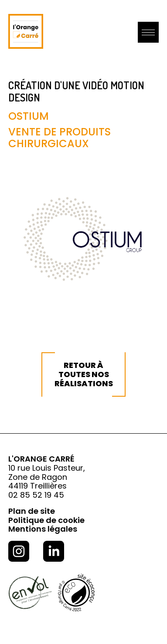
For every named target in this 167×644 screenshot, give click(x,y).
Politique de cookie (46, 520)
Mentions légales (43, 529)
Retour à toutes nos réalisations (84, 374)
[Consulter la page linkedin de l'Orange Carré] (54, 552)
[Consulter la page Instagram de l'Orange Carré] (19, 552)
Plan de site (32, 511)
